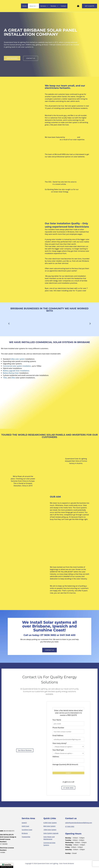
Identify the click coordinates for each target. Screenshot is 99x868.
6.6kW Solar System (50, 823)
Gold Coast (25, 826)
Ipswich (24, 823)
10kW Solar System (50, 830)
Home (24, 6)
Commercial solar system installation (17, 366)
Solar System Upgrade (51, 833)
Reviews (54, 6)
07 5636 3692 (70, 826)
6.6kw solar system (18, 359)
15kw (5, 378)
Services (44, 6)
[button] (9, 324)
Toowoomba (26, 837)
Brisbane (25, 833)
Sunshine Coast (27, 830)
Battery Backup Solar (11, 373)
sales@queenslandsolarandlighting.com (79, 823)
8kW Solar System (49, 826)
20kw (13, 378)
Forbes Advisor (71, 137)
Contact (63, 6)
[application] (37, 6)
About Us (33, 6)
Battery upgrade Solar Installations (16, 371)
